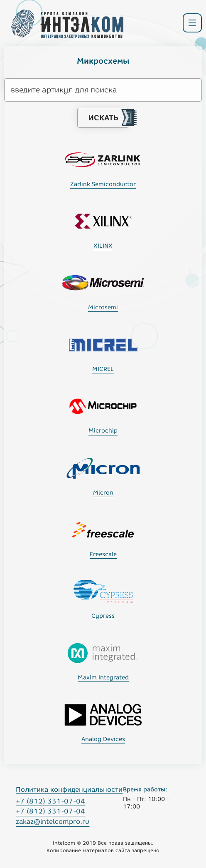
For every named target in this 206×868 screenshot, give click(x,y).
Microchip (103, 431)
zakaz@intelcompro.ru (53, 822)
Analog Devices (103, 739)
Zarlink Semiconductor (103, 184)
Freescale (103, 554)
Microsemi (103, 307)
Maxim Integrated (103, 678)
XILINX (103, 246)
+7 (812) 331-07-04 (50, 801)
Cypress (103, 616)
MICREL (103, 369)
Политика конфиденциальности (69, 790)
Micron (103, 493)
